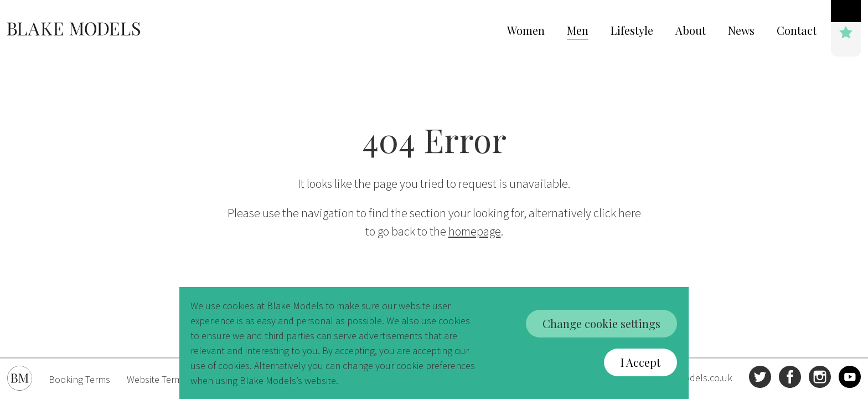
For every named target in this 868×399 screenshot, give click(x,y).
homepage (475, 231)
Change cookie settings (601, 323)
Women (526, 30)
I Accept (640, 362)
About (691, 30)
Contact (797, 30)
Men (578, 30)
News (741, 30)
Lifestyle (632, 30)
